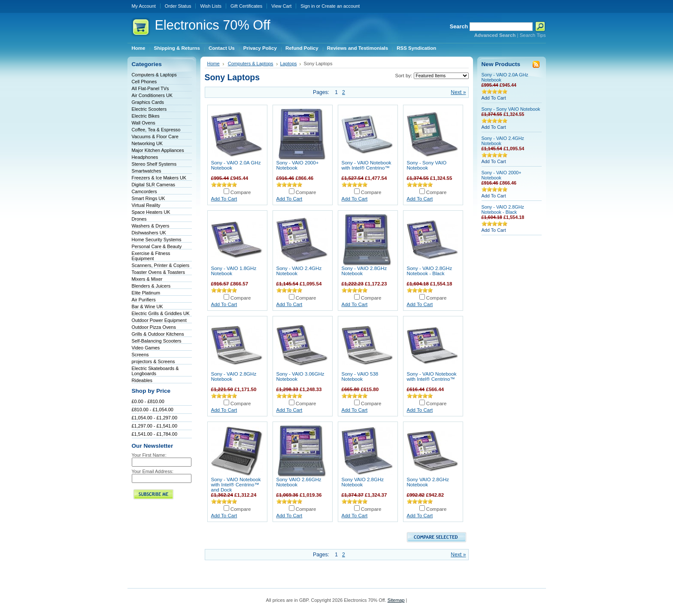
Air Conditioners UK (152, 95)
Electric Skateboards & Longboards (155, 371)
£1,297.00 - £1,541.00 (155, 426)
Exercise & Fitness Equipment (151, 256)
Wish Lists (211, 6)
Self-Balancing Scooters (157, 341)
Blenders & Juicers (151, 286)
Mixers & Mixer (147, 279)
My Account (144, 6)
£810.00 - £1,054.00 (153, 410)
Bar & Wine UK (147, 306)
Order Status (178, 6)
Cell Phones (144, 82)
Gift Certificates (246, 6)
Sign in (308, 6)
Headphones (145, 157)
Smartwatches (147, 171)
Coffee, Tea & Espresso (156, 130)
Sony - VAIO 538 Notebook (360, 376)
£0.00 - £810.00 (148, 401)
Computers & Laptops (154, 75)
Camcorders (144, 191)
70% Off (213, 25)
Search (459, 26)
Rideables (142, 380)
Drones (139, 219)
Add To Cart (224, 199)
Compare (241, 192)
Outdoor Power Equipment (159, 320)
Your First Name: (149, 455)
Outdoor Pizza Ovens (154, 327)
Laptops (289, 64)
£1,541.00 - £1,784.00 (155, 434)
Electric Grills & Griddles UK (161, 313)
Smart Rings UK (149, 198)
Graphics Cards (148, 102)
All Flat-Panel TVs (150, 88)
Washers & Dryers (151, 226)
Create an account (341, 6)
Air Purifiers (144, 300)
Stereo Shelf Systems (154, 164)
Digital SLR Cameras (154, 185)
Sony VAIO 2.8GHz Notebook (363, 482)
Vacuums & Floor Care (155, 137)
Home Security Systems (157, 240)
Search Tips (533, 35)
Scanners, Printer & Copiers (161, 265)
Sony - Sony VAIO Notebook (427, 165)
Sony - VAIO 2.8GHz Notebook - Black (430, 271)
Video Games (146, 348)
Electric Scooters (149, 109)
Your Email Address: (153, 471)
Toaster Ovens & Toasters (158, 272)
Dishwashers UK (149, 233)
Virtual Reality (146, 205)
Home (214, 64)
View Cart (281, 6)
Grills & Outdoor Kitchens (158, 334)
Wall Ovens (144, 123)
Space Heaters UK (151, 212)
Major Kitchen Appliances (158, 150)
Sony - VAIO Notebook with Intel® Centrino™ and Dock (236, 485)
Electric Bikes (146, 116)
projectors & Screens (153, 361)
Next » (458, 92)
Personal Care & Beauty (157, 246)
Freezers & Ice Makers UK (159, 178)
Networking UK (147, 143)
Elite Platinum (146, 293)
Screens (140, 355)
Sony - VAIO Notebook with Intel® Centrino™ (367, 165)
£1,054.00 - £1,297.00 (155, 418)
